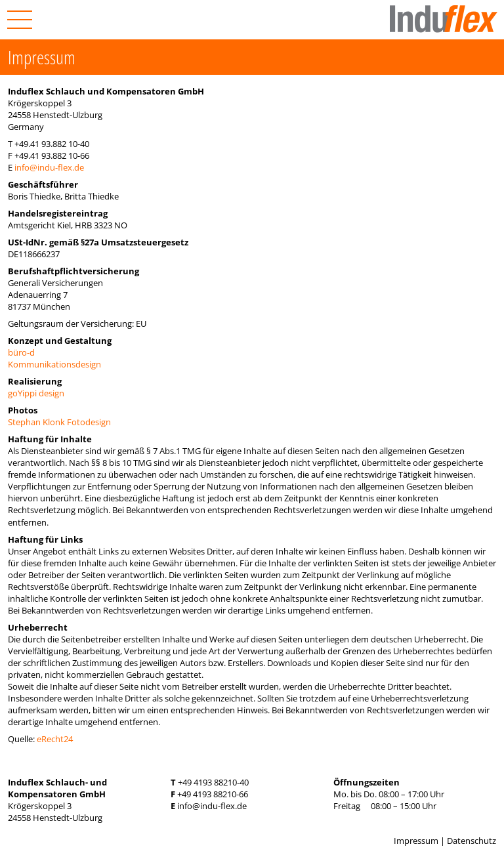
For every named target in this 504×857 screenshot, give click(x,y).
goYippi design (36, 393)
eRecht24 (55, 739)
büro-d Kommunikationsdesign (54, 358)
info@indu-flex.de (49, 167)
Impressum (416, 841)
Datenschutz (472, 841)
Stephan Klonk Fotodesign (59, 422)
